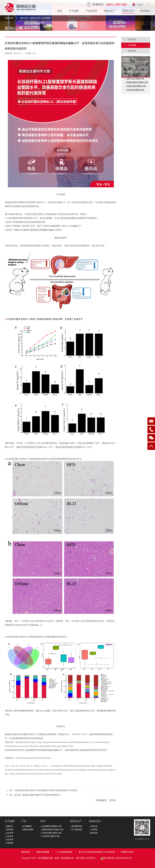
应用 (43, 821)
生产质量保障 (76, 830)
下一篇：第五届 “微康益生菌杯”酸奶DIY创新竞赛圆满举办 (33, 795)
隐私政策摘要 (43, 852)
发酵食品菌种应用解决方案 (137, 82)
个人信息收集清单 (64, 852)
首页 (60, 11)
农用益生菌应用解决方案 (136, 86)
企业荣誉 (9, 833)
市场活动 (130, 39)
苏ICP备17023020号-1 (86, 858)
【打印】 (112, 800)
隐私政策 (26, 852)
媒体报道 (93, 833)
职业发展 (9, 840)
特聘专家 (9, 830)
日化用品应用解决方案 (135, 90)
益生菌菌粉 (26, 826)
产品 (24, 821)
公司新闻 (46, 18)
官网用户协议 (127, 852)
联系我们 (145, 11)
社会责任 (9, 836)
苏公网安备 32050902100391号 (116, 858)
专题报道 (9, 843)
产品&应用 (91, 11)
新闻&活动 (128, 11)
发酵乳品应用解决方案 (135, 78)
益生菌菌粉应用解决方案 (51, 826)
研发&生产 (109, 11)
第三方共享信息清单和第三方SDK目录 (97, 852)
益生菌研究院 (76, 826)
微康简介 (9, 826)
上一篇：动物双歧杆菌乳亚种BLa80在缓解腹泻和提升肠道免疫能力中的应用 (42, 790)
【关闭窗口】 (101, 800)
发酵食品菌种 (27, 830)
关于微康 (74, 11)
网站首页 (24, 18)
